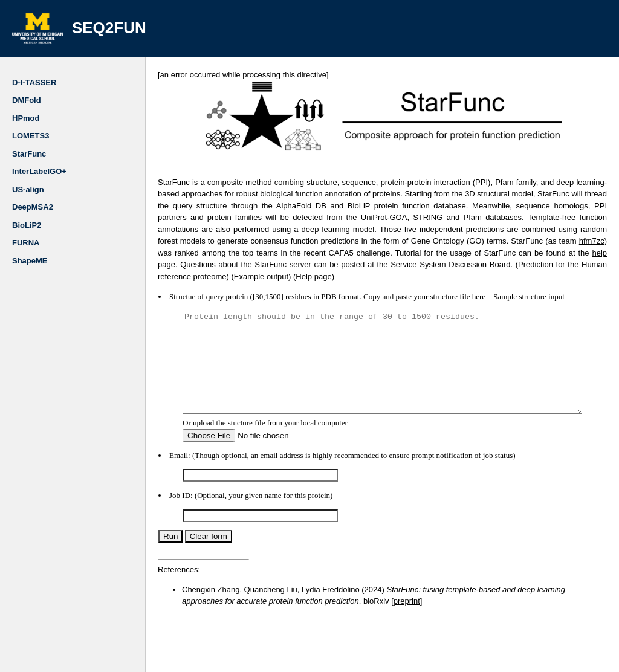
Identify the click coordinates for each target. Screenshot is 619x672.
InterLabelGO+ (39, 171)
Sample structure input (505, 285)
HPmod (26, 118)
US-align (28, 189)
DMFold (27, 100)
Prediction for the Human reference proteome (385, 264)
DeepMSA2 (33, 207)
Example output (499, 264)
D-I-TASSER (34, 82)
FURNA (26, 243)
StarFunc (29, 154)
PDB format (316, 285)
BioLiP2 (27, 225)
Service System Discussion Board (240, 264)
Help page (551, 264)
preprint (328, 609)
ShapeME (30, 261)
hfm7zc (444, 241)
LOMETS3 (31, 136)
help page (430, 253)
